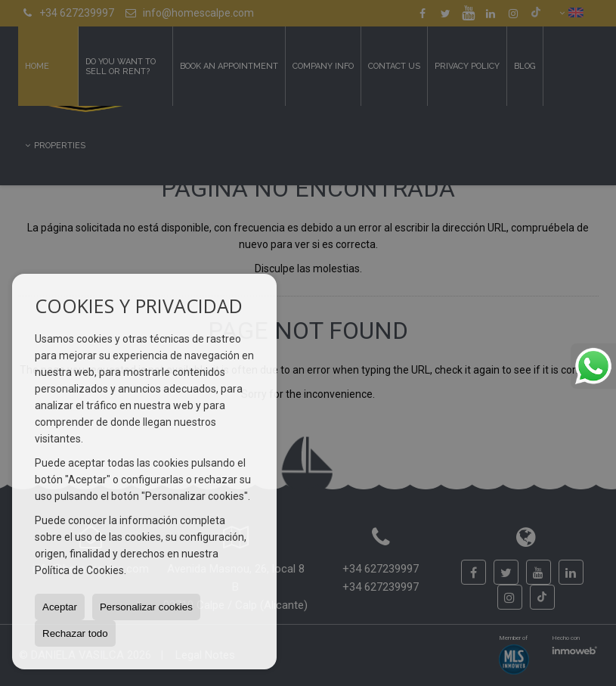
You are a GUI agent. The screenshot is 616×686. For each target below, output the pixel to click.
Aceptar (60, 607)
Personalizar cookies (146, 607)
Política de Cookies (79, 570)
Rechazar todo (75, 633)
